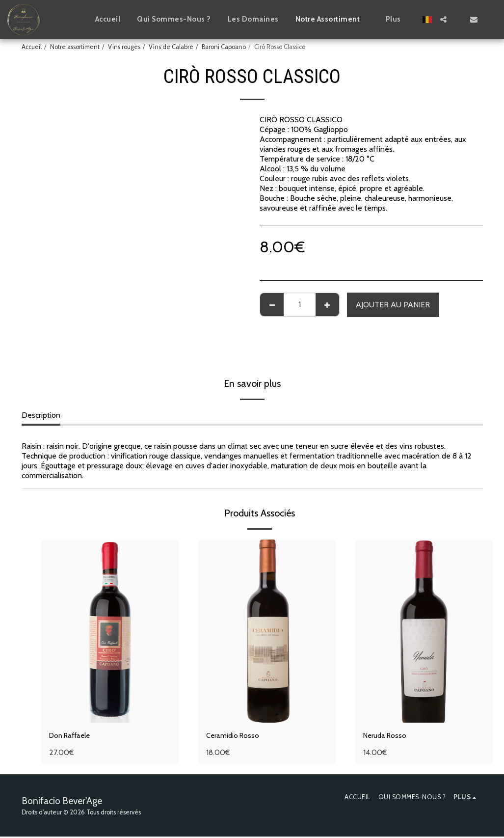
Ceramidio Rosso (234, 736)
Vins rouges (124, 47)
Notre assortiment (75, 47)
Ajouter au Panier (393, 305)
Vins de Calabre (171, 47)
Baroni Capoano (224, 47)
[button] (443, 19)
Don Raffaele (72, 736)
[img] (110, 631)
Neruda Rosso (387, 736)
